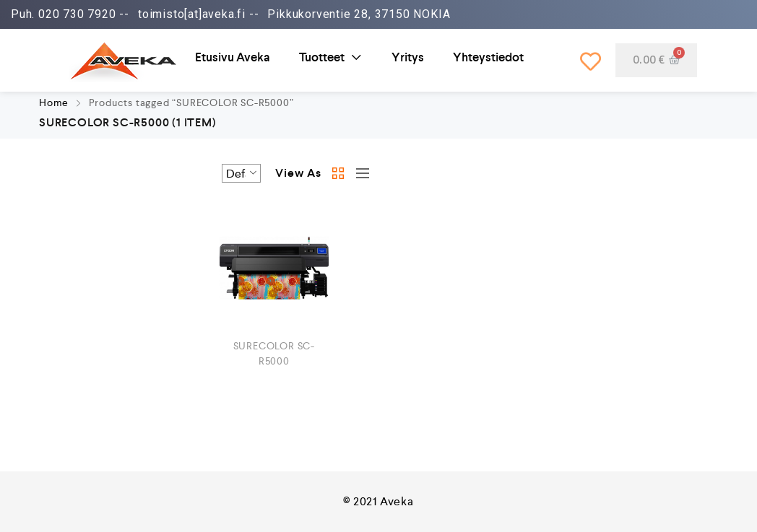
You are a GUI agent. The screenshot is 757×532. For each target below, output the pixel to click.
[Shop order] (241, 173)
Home (54, 103)
